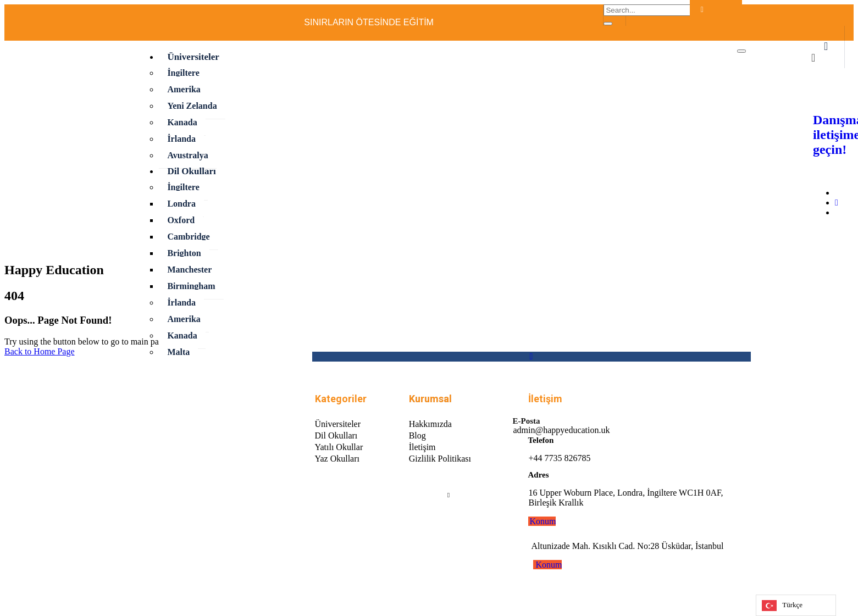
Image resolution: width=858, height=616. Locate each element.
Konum (543, 521)
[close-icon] (813, 59)
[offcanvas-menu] (826, 47)
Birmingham (191, 286)
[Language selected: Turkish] (796, 605)
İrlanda (181, 139)
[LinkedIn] (674, 23)
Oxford (181, 220)
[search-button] (608, 24)
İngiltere (183, 73)
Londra (181, 204)
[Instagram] (837, 202)
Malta (178, 352)
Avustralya (187, 155)
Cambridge (188, 237)
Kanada (182, 122)
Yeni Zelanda (192, 106)
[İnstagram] (663, 23)
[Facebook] (652, 23)
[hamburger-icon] (741, 51)
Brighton (184, 253)
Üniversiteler (193, 57)
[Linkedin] (449, 494)
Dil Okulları (191, 171)
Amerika (184, 89)
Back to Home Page (40, 351)
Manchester (189, 270)
